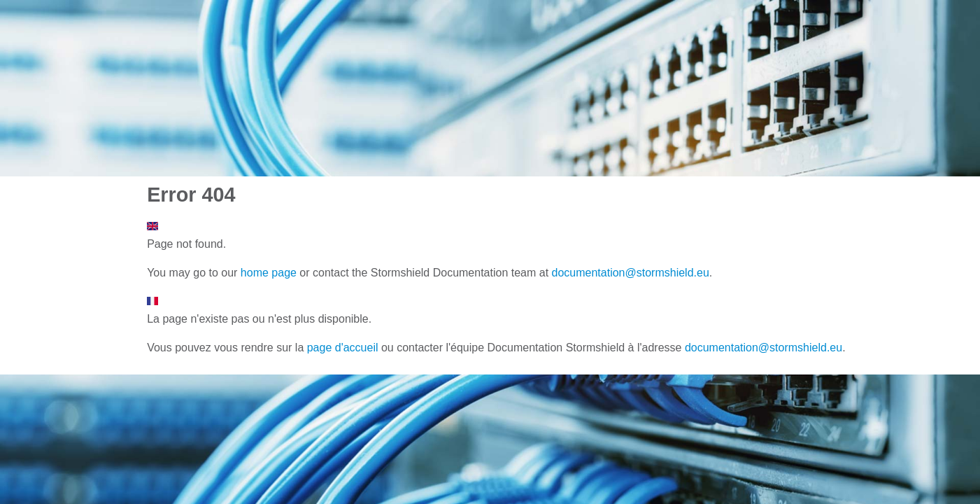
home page (269, 273)
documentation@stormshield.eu (631, 273)
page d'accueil (343, 348)
